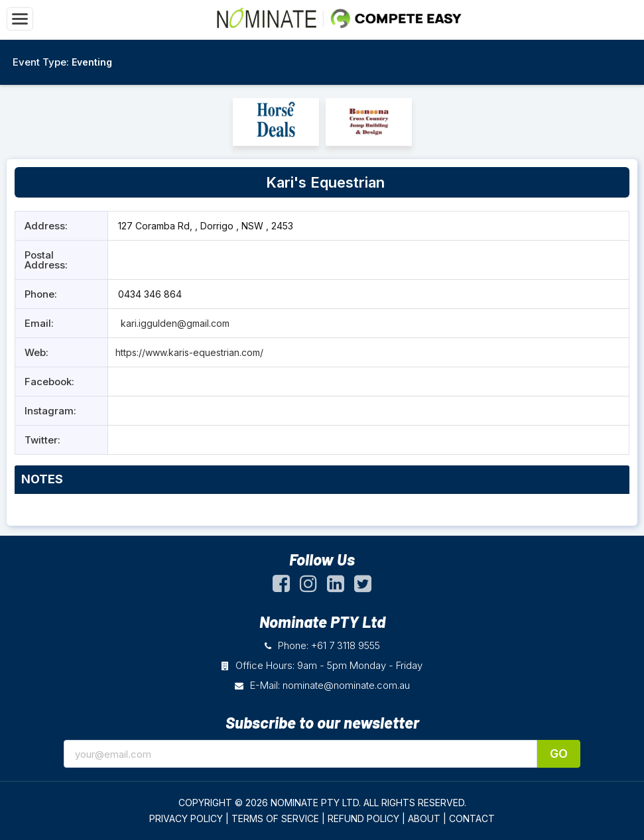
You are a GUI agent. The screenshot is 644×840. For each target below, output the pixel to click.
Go (559, 753)
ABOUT (424, 818)
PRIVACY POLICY (186, 818)
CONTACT (472, 818)
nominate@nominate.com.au (346, 685)
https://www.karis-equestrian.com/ (189, 352)
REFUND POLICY (363, 818)
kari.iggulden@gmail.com (174, 323)
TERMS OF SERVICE (275, 818)
